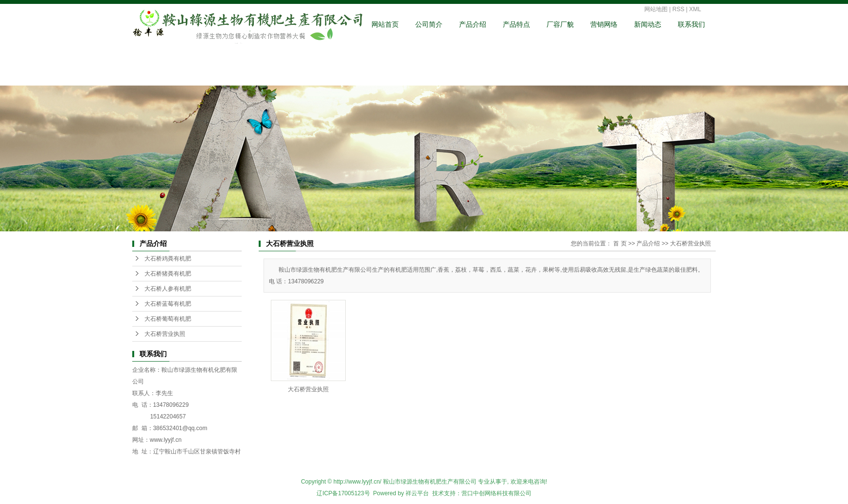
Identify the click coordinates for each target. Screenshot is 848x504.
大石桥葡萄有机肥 (168, 319)
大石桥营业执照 (165, 334)
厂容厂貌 (560, 24)
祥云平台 (417, 493)
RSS (679, 9)
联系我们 (691, 24)
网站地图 (656, 9)
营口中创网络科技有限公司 (496, 493)
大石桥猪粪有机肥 (168, 274)
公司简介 (429, 24)
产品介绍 (473, 24)
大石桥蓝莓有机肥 (168, 304)
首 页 (620, 243)
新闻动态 (648, 24)
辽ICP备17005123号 (343, 493)
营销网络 (604, 24)
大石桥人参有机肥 (168, 289)
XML (695, 9)
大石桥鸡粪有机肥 (168, 259)
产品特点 (516, 24)
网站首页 (385, 24)
